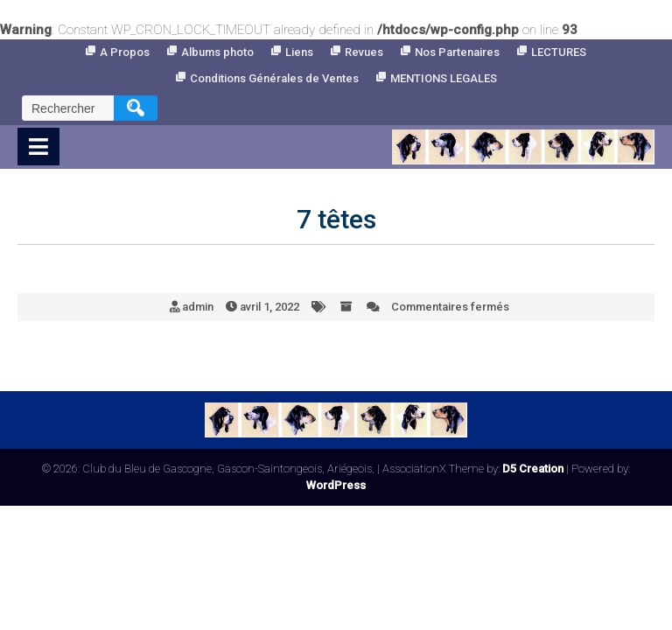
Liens (299, 52)
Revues (364, 52)
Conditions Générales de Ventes (274, 78)
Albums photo (217, 52)
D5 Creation (533, 469)
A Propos (125, 52)
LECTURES (559, 52)
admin (198, 307)
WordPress (336, 485)
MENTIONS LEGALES (444, 78)
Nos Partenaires (457, 52)
